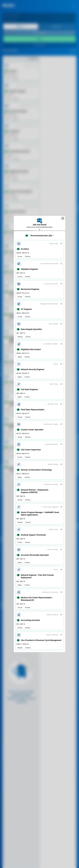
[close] (63, 218)
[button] (39, 249)
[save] (61, 244)
